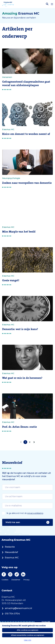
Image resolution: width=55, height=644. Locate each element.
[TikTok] (17, 574)
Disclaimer (16, 580)
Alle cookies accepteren (28, 630)
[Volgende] (34, 442)
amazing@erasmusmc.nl (17, 608)
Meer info (28, 640)
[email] (27, 487)
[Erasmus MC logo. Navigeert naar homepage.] (8, 4)
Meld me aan (27, 522)
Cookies (5, 580)
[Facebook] (4, 574)
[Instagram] (10, 574)
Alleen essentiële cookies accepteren (28, 635)
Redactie (8, 547)
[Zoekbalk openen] (47, 4)
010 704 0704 (11, 614)
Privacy (26, 580)
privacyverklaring (35, 513)
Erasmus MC (10, 558)
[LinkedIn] (23, 574)
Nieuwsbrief (10, 552)
